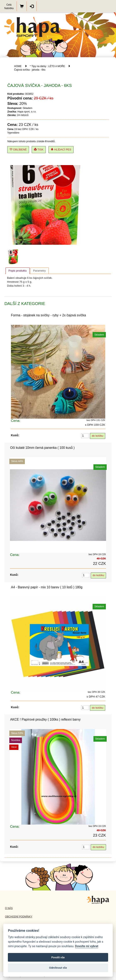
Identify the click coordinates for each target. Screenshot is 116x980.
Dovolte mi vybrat (87, 946)
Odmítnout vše (58, 968)
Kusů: (15, 435)
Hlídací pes (61, 150)
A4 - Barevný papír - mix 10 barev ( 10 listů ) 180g (47, 587)
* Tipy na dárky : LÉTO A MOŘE (47, 66)
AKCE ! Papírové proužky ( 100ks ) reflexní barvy (45, 719)
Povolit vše (58, 957)
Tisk (39, 150)
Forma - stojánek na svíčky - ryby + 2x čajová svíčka (48, 315)
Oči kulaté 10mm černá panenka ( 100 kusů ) (42, 448)
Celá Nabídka (9, 7)
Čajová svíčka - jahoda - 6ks (30, 70)
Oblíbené (18, 150)
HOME (18, 66)
